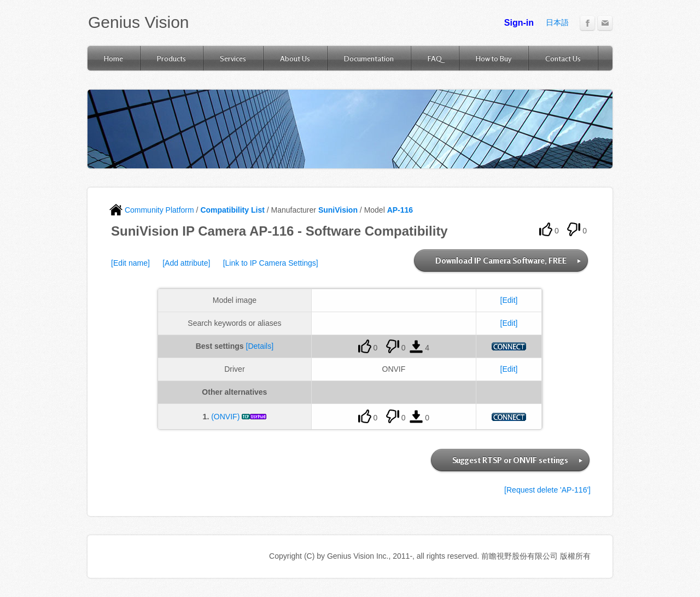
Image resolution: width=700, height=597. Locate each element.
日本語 (557, 22)
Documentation (369, 58)
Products (171, 58)
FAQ (435, 58)
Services (233, 58)
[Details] (260, 346)
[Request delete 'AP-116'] (547, 490)
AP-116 (400, 210)
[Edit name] (130, 263)
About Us (295, 58)
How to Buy (494, 58)
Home (113, 58)
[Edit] (509, 300)
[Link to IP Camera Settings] (271, 263)
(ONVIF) (225, 417)
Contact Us (563, 58)
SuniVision (338, 210)
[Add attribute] (186, 263)
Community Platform (152, 210)
